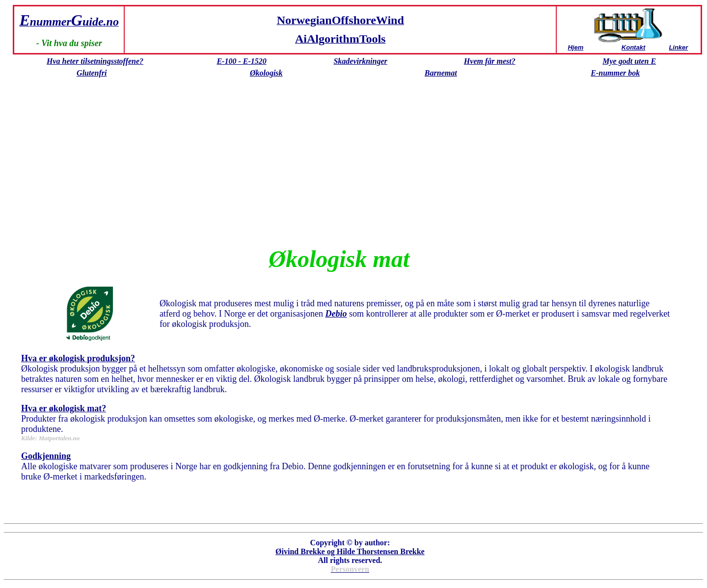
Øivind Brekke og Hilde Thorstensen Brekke (350, 551)
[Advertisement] (339, 172)
